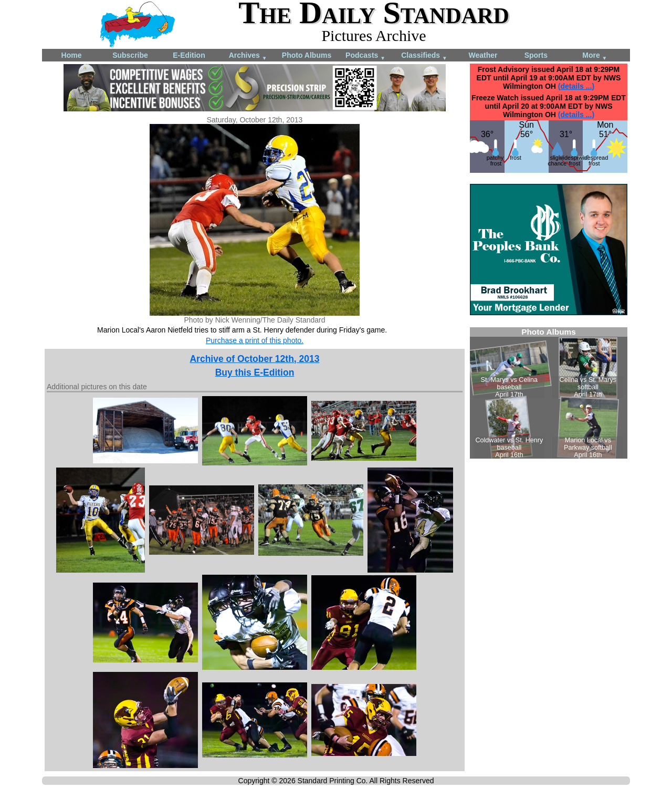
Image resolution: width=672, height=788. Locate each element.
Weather (483, 55)
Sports (536, 55)
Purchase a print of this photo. (255, 340)
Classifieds (424, 56)
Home (72, 55)
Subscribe (130, 55)
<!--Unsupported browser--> (549, 393)
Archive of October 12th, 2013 (254, 359)
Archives (248, 56)
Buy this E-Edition (255, 372)
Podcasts (365, 56)
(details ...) (576, 86)
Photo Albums (307, 55)
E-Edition (189, 55)
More (595, 56)
